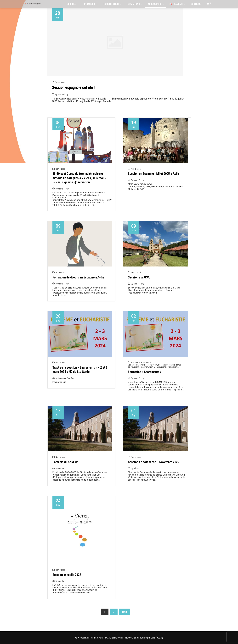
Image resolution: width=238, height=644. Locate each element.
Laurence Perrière (66, 378)
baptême (134, 365)
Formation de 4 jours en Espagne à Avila (78, 277)
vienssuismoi (173, 367)
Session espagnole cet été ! (73, 87)
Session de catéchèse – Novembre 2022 (153, 462)
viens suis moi (160, 367)
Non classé (60, 82)
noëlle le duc (164, 365)
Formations (146, 362)
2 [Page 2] (114, 612)
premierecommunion (144, 367)
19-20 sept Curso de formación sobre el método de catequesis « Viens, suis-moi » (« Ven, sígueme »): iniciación (79, 178)
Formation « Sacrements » (145, 372)
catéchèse (144, 365)
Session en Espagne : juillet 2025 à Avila (153, 174)
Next (125, 612)
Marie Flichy (63, 94)
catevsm (153, 365)
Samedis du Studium (65, 462)
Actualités (60, 272)
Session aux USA (139, 277)
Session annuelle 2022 (67, 575)
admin (61, 468)
